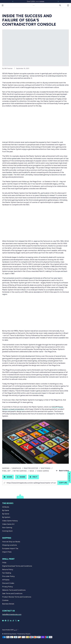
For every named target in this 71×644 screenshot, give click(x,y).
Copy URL (63, 483)
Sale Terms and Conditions (12, 593)
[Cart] (68, 5)
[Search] (60, 5)
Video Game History (10, 521)
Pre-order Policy (8, 576)
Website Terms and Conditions (14, 590)
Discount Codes (8, 583)
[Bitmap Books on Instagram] (8, 621)
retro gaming (20, 471)
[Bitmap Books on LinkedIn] (11, 621)
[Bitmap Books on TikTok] (13, 621)
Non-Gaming (7, 528)
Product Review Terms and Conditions (17, 597)
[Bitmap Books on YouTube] (18, 621)
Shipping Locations (10, 545)
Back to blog (62, 471)
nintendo (46, 468)
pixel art (6, 471)
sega (32, 471)
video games (43, 471)
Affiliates (6, 580)
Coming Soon (7, 531)
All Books (6, 507)
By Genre (6, 514)
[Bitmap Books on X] (16, 621)
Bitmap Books (12, 634)
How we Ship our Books (11, 542)
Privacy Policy (7, 587)
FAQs (4, 563)
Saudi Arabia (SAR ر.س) (10, 630)
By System (6, 517)
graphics (17, 468)
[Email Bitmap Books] (3, 621)
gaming (6, 468)
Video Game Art (8, 524)
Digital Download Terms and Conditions (17, 566)
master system (31, 468)
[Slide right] (58, 1)
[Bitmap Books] (34, 5)
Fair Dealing (7, 573)
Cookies (5, 600)
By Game (6, 510)
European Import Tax (10, 548)
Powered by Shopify (24, 634)
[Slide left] (13, 1)
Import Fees (7, 552)
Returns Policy (8, 569)
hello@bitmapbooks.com (12, 614)
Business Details (8, 604)
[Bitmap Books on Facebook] (6, 621)
